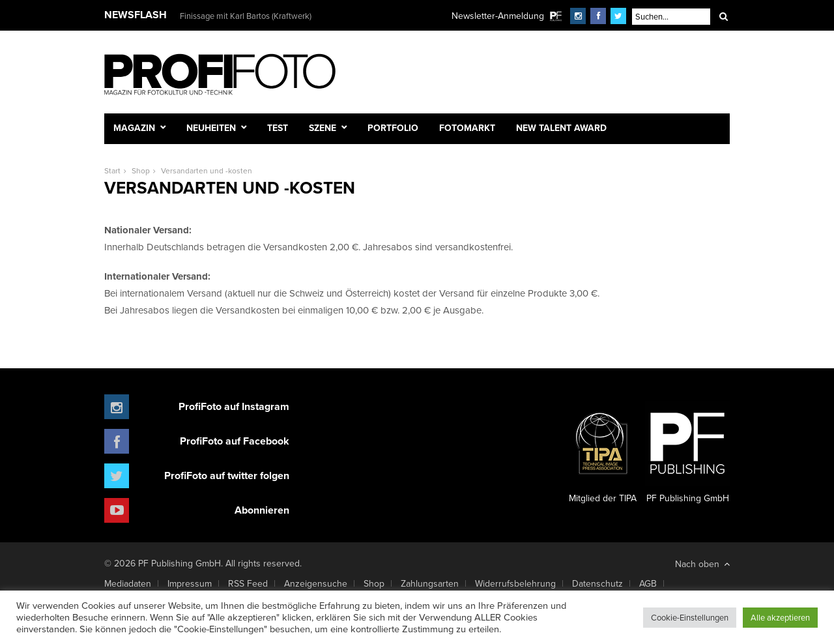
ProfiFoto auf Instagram (234, 406)
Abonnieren (262, 510)
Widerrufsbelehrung (515, 583)
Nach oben (702, 564)
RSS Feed (248, 583)
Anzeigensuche (316, 583)
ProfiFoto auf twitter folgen (227, 476)
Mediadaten (128, 583)
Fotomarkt (467, 128)
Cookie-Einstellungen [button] (690, 617)
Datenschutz (597, 583)
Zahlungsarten (430, 583)
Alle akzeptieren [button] (780, 617)
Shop (141, 170)
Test (278, 128)
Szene (323, 128)
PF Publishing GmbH (687, 453)
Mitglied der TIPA (603, 453)
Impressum (190, 583)
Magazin (134, 128)
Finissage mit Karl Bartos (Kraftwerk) (246, 16)
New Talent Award (561, 128)
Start (112, 170)
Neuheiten (211, 128)
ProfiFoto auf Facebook (235, 441)
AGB (648, 583)
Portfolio (393, 128)
